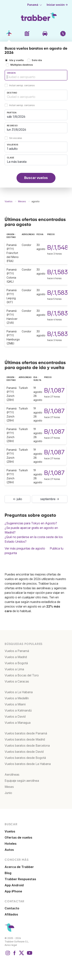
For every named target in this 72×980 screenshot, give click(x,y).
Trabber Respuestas (20, 879)
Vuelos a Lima (14, 669)
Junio (8, 793)
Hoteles (11, 844)
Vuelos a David (15, 716)
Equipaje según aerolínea (22, 781)
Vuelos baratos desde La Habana (28, 764)
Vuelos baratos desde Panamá (26, 733)
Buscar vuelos (36, 178)
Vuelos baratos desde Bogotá (25, 758)
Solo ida (37, 60)
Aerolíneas (12, 774)
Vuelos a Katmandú (18, 710)
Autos (9, 850)
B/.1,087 (54, 390)
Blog (8, 873)
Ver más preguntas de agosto (25, 548)
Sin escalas (16, 138)
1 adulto (12, 149)
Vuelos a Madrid (16, 657)
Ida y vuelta (16, 60)
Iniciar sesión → (57, 5)
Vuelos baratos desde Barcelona (27, 745)
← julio (18, 499)
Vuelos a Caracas (17, 681)
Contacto (12, 908)
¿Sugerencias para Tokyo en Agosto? (31, 523)
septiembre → (50, 499)
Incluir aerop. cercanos (22, 85)
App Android (14, 885)
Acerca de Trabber (19, 867)
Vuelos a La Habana (19, 692)
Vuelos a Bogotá (16, 663)
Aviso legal (11, 945)
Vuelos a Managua (18, 723)
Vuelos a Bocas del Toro (22, 675)
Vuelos (10, 831)
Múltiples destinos (22, 65)
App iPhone (13, 891)
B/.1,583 (58, 272)
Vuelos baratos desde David (24, 752)
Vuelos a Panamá (17, 651)
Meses (9, 787)
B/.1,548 (58, 247)
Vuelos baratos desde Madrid (25, 739)
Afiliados (11, 914)
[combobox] (36, 75)
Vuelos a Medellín (17, 698)
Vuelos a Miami (15, 704)
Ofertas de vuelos (18, 837)
